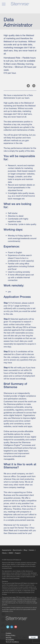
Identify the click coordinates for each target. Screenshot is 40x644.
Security (9, 637)
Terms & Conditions (12, 642)
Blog (25, 550)
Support (18, 553)
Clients (4, 553)
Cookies (8, 633)
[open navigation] (4, 4)
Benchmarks (17, 550)
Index (11, 553)
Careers (32, 550)
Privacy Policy (11, 635)
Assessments (7, 550)
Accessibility (10, 640)
